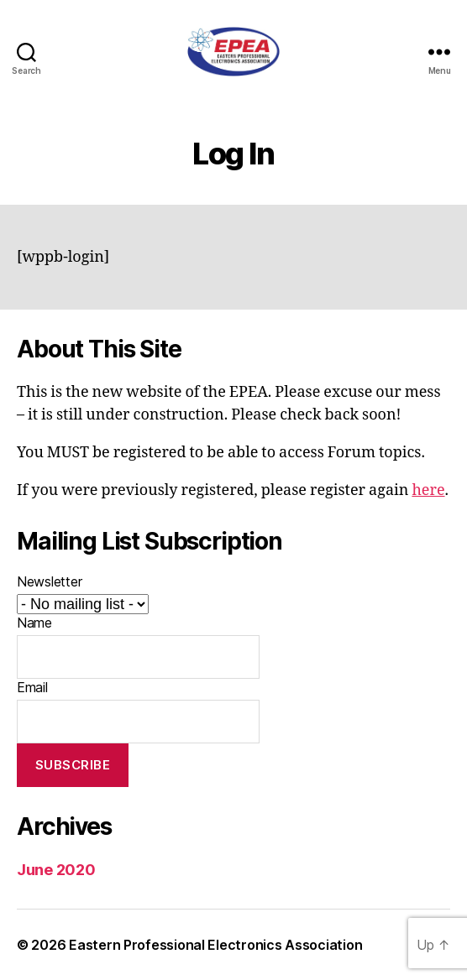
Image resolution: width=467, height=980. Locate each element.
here (428, 490)
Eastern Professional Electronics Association (215, 945)
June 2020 (56, 870)
